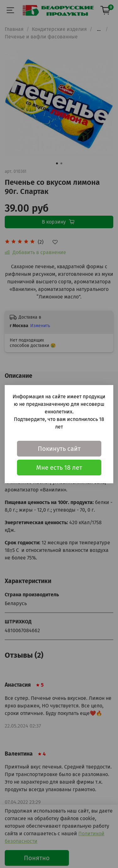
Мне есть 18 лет (59, 468)
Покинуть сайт (59, 449)
